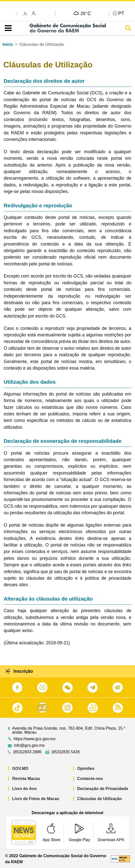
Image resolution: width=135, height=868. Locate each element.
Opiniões (86, 768)
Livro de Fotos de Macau (36, 799)
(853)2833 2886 (27, 752)
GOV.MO (20, 768)
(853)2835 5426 (66, 752)
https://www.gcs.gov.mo (35, 739)
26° (86, 13)
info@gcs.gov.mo (29, 745)
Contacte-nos (90, 779)
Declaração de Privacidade (103, 789)
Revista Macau (26, 779)
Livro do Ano (25, 789)
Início (8, 44)
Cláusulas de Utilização (100, 799)
